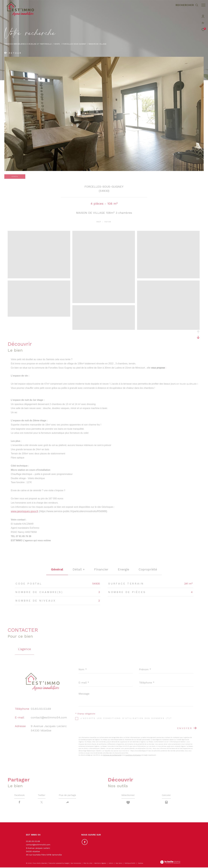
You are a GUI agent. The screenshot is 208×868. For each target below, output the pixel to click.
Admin (111, 864)
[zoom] (39, 277)
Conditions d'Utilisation (133, 755)
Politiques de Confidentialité (112, 755)
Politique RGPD (130, 864)
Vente (57, 44)
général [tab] (57, 569)
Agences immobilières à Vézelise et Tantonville (28, 44)
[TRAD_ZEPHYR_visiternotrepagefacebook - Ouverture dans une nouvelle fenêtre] (84, 842)
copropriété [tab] (148, 569)
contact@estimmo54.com (49, 717)
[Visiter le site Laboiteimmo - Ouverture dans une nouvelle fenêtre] (170, 863)
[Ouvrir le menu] (203, 5)
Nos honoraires (76, 864)
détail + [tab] (79, 569)
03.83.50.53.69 (41, 709)
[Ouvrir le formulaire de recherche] (185, 5)
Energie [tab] (123, 569)
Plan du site (88, 864)
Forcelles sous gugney (74, 44)
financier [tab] (101, 569)
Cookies (140, 864)
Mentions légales (100, 864)
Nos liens (119, 864)
